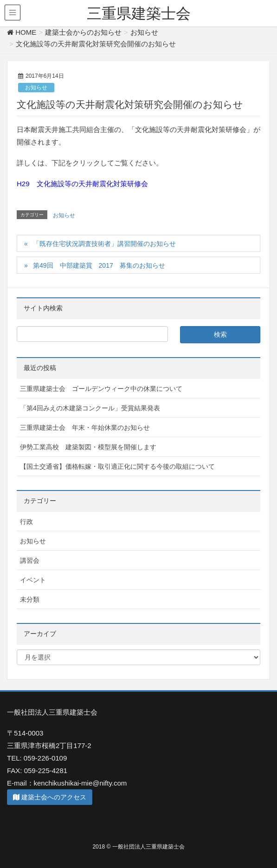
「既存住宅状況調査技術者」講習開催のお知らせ (104, 244)
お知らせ (36, 88)
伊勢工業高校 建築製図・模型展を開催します (88, 447)
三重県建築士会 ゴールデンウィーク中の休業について (101, 389)
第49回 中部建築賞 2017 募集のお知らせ (99, 265)
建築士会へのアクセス (50, 797)
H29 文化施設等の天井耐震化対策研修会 (82, 184)
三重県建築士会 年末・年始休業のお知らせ (85, 428)
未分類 (30, 599)
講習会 (30, 560)
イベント (33, 580)
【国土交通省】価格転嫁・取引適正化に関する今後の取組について (117, 466)
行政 (26, 522)
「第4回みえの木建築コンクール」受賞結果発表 (90, 408)
